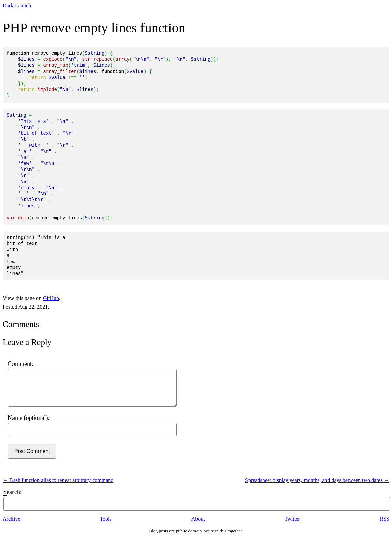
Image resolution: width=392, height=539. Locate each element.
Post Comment (32, 451)
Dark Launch (17, 6)
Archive (11, 519)
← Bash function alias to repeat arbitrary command (58, 480)
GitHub (51, 298)
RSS (385, 519)
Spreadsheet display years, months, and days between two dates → (317, 480)
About (198, 519)
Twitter (292, 519)
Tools (106, 519)
